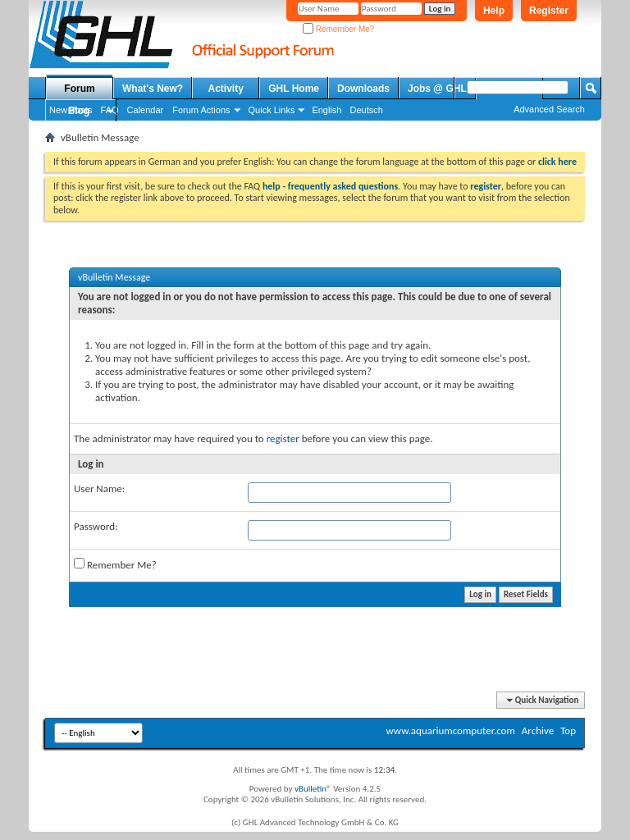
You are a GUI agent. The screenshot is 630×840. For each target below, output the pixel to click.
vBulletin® (313, 789)
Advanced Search (549, 109)
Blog (79, 111)
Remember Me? (338, 29)
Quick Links (272, 110)
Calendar (146, 110)
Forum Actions (201, 110)
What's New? (153, 89)
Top (568, 730)
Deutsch (366, 110)
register (283, 438)
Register (549, 11)
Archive (538, 730)
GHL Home (294, 89)
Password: (96, 526)
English (326, 110)
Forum (79, 89)
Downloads (363, 89)
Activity (226, 89)
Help (494, 11)
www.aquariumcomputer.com (450, 730)
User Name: (99, 488)
